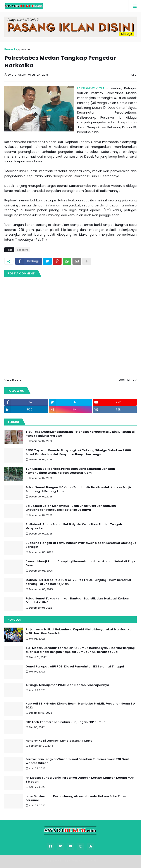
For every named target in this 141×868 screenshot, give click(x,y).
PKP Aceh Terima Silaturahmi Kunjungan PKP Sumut (65, 722)
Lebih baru (14, 380)
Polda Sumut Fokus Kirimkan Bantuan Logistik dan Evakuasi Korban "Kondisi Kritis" (77, 601)
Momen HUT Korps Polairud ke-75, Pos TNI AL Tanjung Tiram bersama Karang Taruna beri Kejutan (78, 582)
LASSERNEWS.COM (91, 88)
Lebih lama (127, 380)
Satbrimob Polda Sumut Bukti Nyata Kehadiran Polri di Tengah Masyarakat (74, 526)
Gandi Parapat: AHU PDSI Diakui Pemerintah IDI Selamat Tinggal (75, 667)
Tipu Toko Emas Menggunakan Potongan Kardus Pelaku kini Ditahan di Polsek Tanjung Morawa (80, 434)
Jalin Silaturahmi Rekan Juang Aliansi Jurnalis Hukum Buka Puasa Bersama (77, 798)
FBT (96, 860)
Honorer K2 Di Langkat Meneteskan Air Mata (59, 741)
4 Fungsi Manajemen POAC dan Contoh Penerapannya (67, 685)
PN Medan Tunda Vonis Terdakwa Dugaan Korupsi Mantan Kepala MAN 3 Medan (80, 780)
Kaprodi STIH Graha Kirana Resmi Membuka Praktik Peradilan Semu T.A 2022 (80, 706)
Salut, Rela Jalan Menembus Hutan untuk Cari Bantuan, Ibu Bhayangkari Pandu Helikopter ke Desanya (71, 508)
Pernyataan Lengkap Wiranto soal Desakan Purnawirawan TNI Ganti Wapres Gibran (78, 761)
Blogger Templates (73, 860)
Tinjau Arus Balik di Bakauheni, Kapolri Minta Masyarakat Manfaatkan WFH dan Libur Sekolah (80, 631)
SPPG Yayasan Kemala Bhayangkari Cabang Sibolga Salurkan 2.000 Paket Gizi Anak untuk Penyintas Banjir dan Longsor (78, 452)
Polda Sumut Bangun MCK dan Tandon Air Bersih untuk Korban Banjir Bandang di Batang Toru (78, 489)
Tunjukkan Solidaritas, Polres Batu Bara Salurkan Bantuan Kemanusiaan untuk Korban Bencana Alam (70, 471)
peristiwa (26, 49)
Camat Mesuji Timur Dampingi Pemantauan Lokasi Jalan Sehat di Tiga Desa (80, 563)
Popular (14, 620)
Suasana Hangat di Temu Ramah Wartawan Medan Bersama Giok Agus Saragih (81, 545)
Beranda (11, 49)
